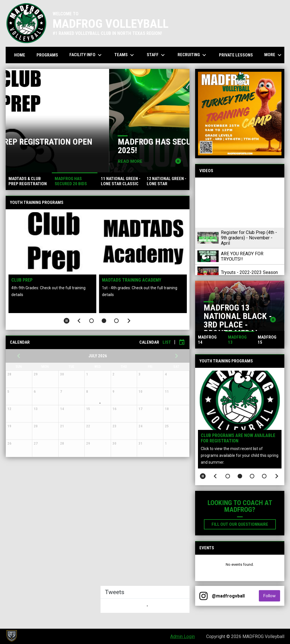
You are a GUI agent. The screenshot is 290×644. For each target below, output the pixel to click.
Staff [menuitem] (156, 55)
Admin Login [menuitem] (183, 636)
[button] (91, 321)
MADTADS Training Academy (132, 280)
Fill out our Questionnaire (244, 524)
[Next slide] (129, 321)
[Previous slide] (79, 321)
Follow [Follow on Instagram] (272, 596)
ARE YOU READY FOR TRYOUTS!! (242, 256)
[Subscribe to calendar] (182, 342)
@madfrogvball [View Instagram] (228, 596)
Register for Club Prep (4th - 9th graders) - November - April (249, 238)
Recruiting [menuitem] (193, 55)
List (167, 342)
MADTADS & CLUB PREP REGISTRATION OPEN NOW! (93, 146)
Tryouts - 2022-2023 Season (249, 272)
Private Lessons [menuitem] (236, 55)
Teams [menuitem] (125, 55)
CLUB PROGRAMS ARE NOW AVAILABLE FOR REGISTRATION (238, 438)
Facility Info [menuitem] (86, 55)
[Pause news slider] (178, 161)
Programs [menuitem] (47, 55)
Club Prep (22, 280)
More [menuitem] (274, 55)
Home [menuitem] (20, 55)
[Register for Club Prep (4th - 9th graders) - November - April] (240, 203)
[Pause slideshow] (67, 321)
